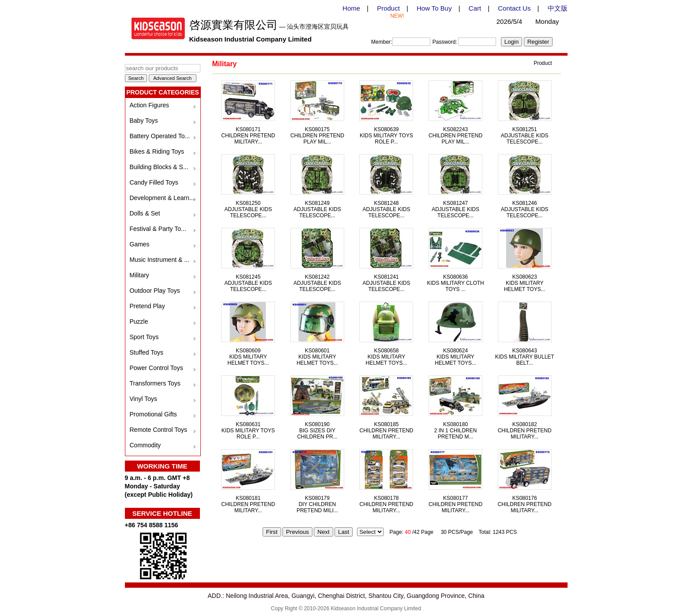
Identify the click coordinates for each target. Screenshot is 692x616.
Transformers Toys (155, 383)
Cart (475, 8)
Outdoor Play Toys (155, 291)
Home (351, 8)
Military (139, 275)
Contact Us (514, 8)
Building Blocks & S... (159, 167)
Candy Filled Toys (154, 182)
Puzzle (139, 321)
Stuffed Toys (147, 352)
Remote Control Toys (158, 430)
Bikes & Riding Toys (157, 151)
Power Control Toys (156, 368)
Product (388, 8)
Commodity (145, 445)
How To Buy (434, 8)
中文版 (558, 8)
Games (140, 244)
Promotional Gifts (153, 414)
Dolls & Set (145, 213)
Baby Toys (144, 121)
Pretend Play (147, 306)
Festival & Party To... (158, 229)
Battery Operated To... (160, 136)
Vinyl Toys (144, 399)
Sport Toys (144, 337)
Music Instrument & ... (160, 260)
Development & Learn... (162, 198)
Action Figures (149, 105)
